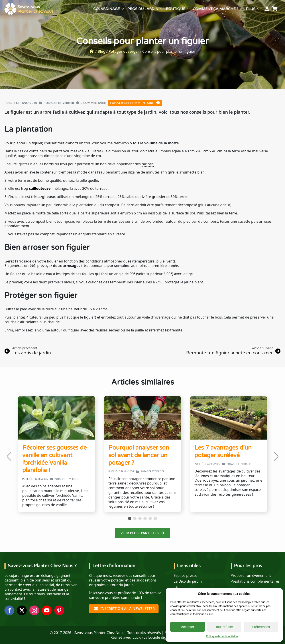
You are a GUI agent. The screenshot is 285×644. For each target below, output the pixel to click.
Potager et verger (124, 51)
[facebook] (9, 610)
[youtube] (47, 610)
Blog (101, 51)
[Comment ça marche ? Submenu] (241, 9)
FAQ (177, 587)
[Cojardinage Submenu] (123, 9)
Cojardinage (107, 9)
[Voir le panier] (275, 9)
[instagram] (34, 610)
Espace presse (185, 576)
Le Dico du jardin (188, 581)
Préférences (261, 627)
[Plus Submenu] (258, 9)
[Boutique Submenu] (188, 9)
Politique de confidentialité (222, 636)
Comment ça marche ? (216, 9)
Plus (251, 9)
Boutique (176, 9)
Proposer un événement (251, 576)
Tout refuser (224, 627)
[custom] (59, 610)
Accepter (188, 627)
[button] (9, 456)
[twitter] (22, 610)
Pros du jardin (143, 9)
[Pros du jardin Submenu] (161, 9)
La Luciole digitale (158, 637)
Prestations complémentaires (255, 581)
